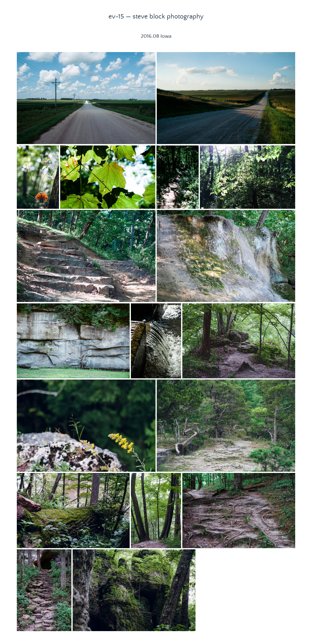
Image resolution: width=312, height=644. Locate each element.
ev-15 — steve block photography (156, 17)
